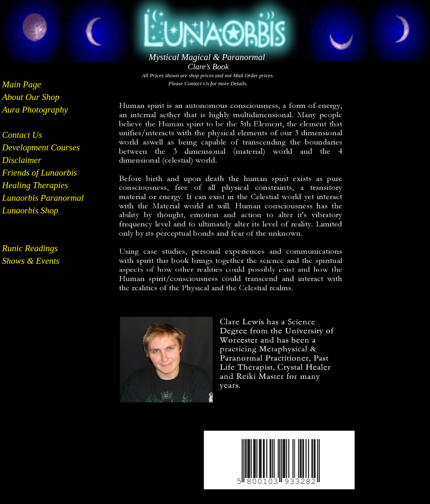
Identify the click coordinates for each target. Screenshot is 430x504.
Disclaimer (22, 160)
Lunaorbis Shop (30, 210)
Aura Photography (35, 110)
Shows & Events (31, 261)
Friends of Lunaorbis (40, 173)
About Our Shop (31, 97)
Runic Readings (30, 248)
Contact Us (22, 135)
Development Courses (41, 147)
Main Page (22, 84)
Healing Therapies (35, 185)
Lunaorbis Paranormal (43, 198)
